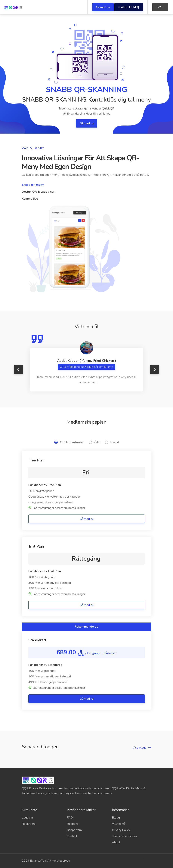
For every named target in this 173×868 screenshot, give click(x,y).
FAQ (70, 818)
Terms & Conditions (125, 836)
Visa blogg (140, 748)
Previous (18, 370)
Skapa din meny (33, 185)
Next (155, 370)
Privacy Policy (121, 830)
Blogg (116, 818)
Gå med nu (103, 7)
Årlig (94, 442)
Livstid (112, 442)
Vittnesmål (119, 824)
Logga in (27, 818)
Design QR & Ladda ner (38, 192)
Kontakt (72, 836)
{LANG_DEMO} (129, 7)
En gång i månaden (69, 442)
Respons (73, 824)
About (116, 842)
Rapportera (74, 830)
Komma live (30, 199)
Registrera (29, 824)
